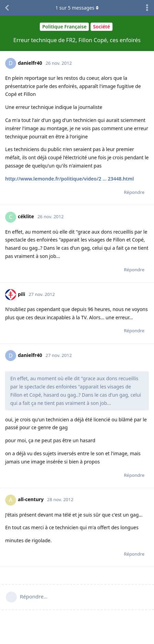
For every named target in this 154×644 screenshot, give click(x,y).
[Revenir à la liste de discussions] (7, 8)
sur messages (77, 8)
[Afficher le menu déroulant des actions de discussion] (147, 8)
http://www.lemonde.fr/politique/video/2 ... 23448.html (69, 179)
